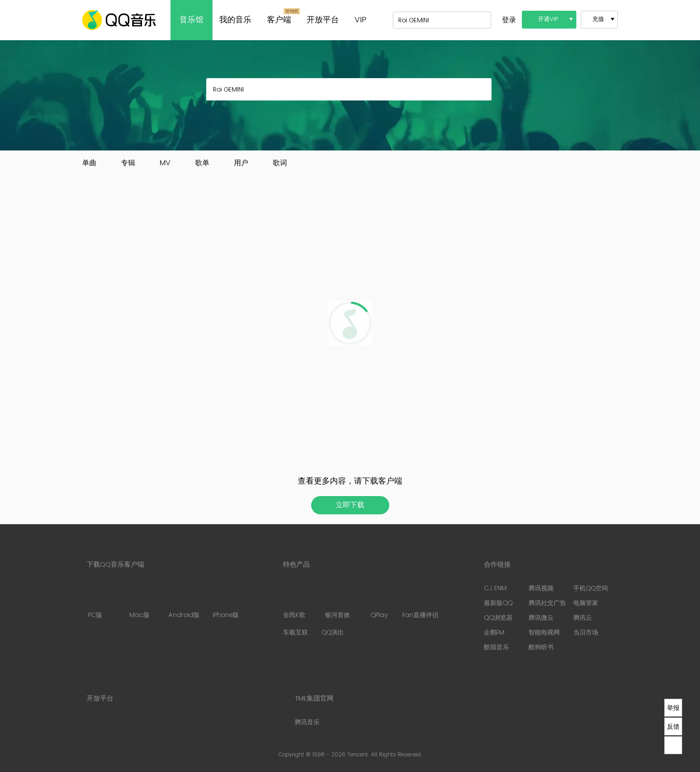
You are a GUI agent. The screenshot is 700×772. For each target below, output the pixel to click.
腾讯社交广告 (547, 603)
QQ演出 (333, 632)
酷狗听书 (541, 647)
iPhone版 (226, 602)
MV (165, 163)
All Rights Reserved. (396, 755)
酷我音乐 (496, 647)
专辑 (128, 163)
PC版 (95, 602)
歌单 (202, 163)
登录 (509, 20)
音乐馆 (192, 20)
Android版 (184, 602)
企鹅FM (494, 632)
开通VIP (548, 19)
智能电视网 (544, 632)
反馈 (673, 726)
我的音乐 (235, 20)
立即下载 (350, 505)
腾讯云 (583, 618)
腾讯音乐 (307, 722)
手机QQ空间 (591, 588)
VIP (360, 20)
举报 (673, 708)
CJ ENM (495, 588)
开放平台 (323, 20)
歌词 (280, 163)
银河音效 (337, 602)
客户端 (279, 20)
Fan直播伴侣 (420, 602)
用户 (241, 163)
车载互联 (296, 632)
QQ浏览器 (498, 618)
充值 (598, 19)
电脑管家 (586, 603)
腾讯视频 (541, 588)
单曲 (89, 163)
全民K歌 (294, 602)
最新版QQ (498, 603)
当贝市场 (586, 632)
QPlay (380, 602)
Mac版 (139, 602)
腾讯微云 (541, 618)
